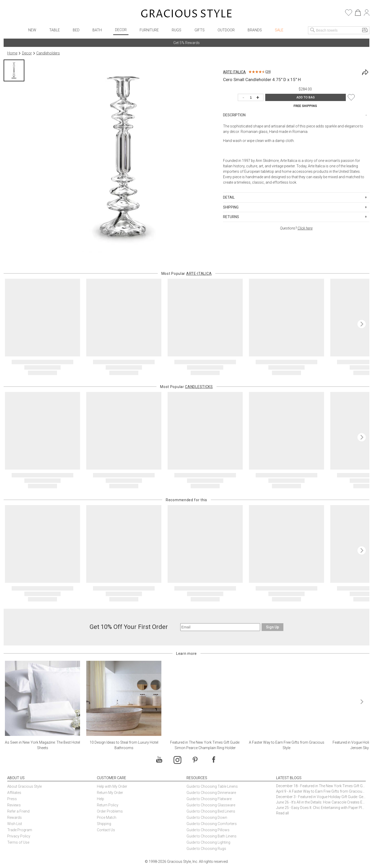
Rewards (15, 817)
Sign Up (272, 627)
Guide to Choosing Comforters (212, 824)
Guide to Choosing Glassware (211, 805)
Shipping (104, 824)
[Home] (186, 14)
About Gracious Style (24, 786)
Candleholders (48, 53)
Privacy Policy (19, 836)
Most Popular (187, 274)
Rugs (177, 30)
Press (12, 799)
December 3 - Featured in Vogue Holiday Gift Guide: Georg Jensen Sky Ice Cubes (321, 797)
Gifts (200, 30)
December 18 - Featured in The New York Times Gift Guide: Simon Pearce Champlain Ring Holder (321, 786)
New (32, 30)
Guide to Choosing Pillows (208, 830)
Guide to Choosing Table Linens (212, 786)
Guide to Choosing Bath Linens (211, 836)
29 (268, 72)
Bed (76, 30)
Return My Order (110, 793)
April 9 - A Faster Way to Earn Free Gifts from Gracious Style (321, 791)
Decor (121, 30)
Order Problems (110, 811)
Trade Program (20, 830)
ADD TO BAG (306, 97)
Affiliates (14, 793)
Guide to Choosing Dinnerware (211, 793)
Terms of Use (18, 842)
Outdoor (226, 30)
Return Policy (108, 805)
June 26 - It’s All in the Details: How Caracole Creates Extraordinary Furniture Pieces (321, 802)
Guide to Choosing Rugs (206, 849)
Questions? (296, 228)
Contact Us (106, 830)
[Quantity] (252, 98)
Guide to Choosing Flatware (209, 799)
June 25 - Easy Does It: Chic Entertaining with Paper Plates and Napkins (321, 808)
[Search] (313, 30)
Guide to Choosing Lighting (209, 842)
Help (101, 799)
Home (12, 53)
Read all (282, 813)
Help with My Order (112, 786)
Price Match (107, 817)
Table (55, 30)
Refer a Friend (18, 811)
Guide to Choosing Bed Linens (211, 811)
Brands (255, 30)
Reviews (14, 805)
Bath (97, 30)
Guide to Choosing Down (207, 817)
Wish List (15, 824)
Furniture (149, 30)
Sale (279, 30)
